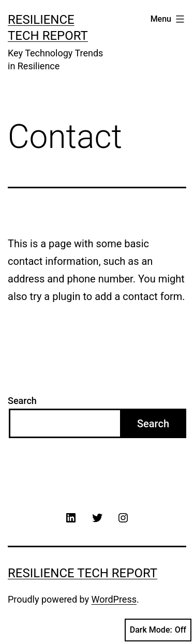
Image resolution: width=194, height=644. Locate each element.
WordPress (114, 599)
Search (22, 401)
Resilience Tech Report (83, 573)
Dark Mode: (158, 630)
